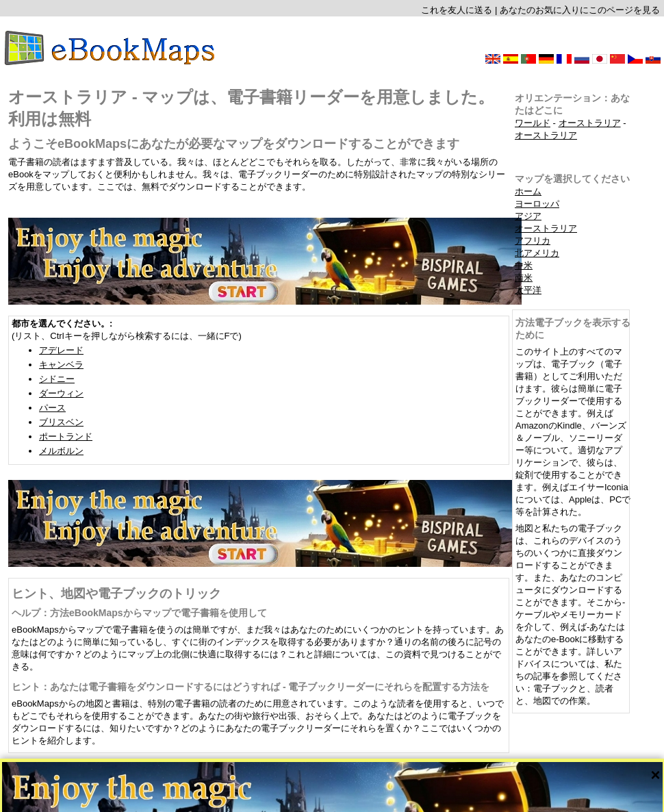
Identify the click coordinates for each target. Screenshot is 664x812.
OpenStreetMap (322, 786)
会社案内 (292, 796)
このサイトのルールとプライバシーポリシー (388, 796)
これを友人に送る (457, 10)
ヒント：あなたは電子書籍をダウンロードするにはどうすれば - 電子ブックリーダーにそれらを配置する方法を (251, 687)
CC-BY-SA (371, 786)
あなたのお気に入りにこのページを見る (580, 10)
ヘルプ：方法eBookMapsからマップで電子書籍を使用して (139, 613)
